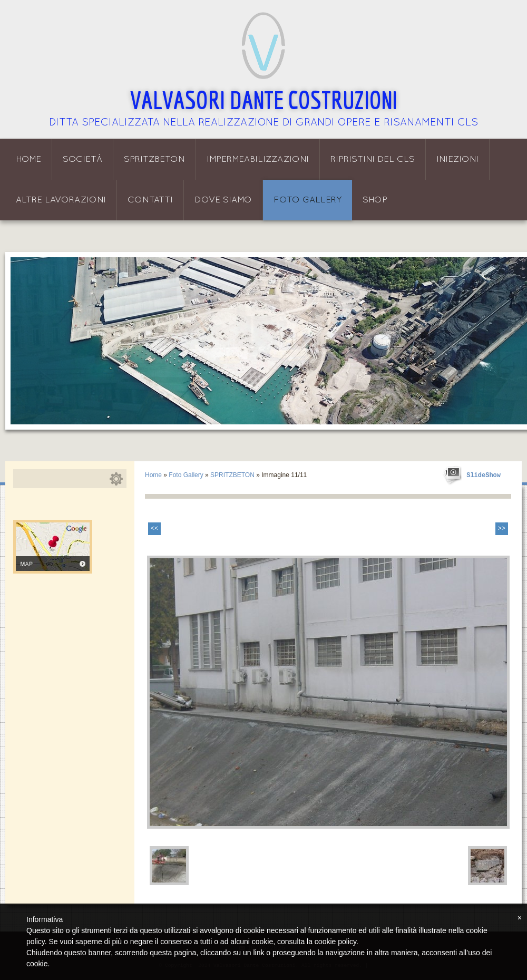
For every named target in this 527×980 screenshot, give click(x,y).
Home (28, 159)
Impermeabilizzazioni (258, 159)
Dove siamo (223, 200)
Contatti (150, 200)
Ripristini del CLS (373, 159)
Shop (375, 200)
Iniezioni (457, 159)
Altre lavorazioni (61, 200)
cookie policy (335, 942)
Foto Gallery (308, 200)
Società (82, 159)
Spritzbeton (154, 159)
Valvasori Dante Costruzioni (264, 100)
